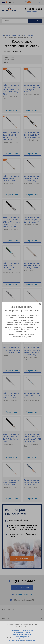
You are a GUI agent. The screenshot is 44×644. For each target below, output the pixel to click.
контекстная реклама (16, 640)
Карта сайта (21, 630)
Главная (14, 630)
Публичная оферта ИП (22, 637)
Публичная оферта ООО (22, 635)
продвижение (30, 640)
